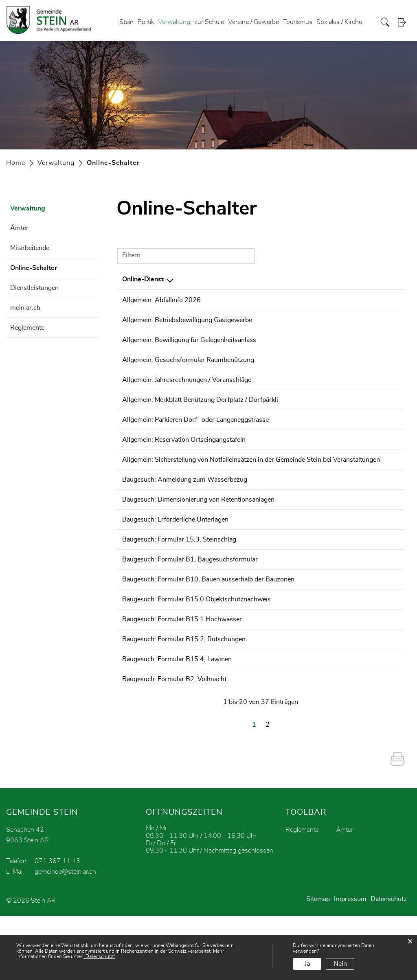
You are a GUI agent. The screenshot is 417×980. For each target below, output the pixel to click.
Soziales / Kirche (339, 22)
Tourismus (298, 22)
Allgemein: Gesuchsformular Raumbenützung (188, 368)
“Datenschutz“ (99, 956)
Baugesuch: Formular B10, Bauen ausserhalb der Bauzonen (208, 626)
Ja (307, 964)
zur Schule (209, 22)
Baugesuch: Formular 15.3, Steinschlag (179, 581)
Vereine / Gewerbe (253, 22)
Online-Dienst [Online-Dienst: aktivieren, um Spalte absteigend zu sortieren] (143, 279)
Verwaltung (174, 22)
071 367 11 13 (57, 925)
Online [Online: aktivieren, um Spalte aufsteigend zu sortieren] (336, 279)
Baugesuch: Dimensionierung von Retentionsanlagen (198, 535)
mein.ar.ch (25, 308)
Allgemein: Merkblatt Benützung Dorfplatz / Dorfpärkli (200, 414)
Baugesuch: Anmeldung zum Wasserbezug (185, 512)
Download (384, 301)
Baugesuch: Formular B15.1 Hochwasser (182, 672)
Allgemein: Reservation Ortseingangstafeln (184, 460)
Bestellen (343, 301)
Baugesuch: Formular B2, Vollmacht (174, 740)
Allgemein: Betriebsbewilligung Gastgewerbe (187, 323)
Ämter (19, 228)
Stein (126, 22)
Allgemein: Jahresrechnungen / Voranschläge (187, 391)
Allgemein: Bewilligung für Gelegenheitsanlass (189, 346)
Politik (146, 22)
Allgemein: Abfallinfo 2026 (161, 300)
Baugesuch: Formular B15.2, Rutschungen (184, 695)
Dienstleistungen (34, 288)
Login (404, 22)
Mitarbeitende (30, 248)
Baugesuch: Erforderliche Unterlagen (175, 558)
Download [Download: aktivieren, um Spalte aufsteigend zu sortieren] (381, 279)
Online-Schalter (54, 267)
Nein (340, 964)
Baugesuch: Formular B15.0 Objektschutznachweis (196, 649)
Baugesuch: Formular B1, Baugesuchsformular (190, 603)
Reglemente (27, 328)
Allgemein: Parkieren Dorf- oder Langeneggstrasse (195, 437)
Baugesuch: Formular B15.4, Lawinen (177, 717)
